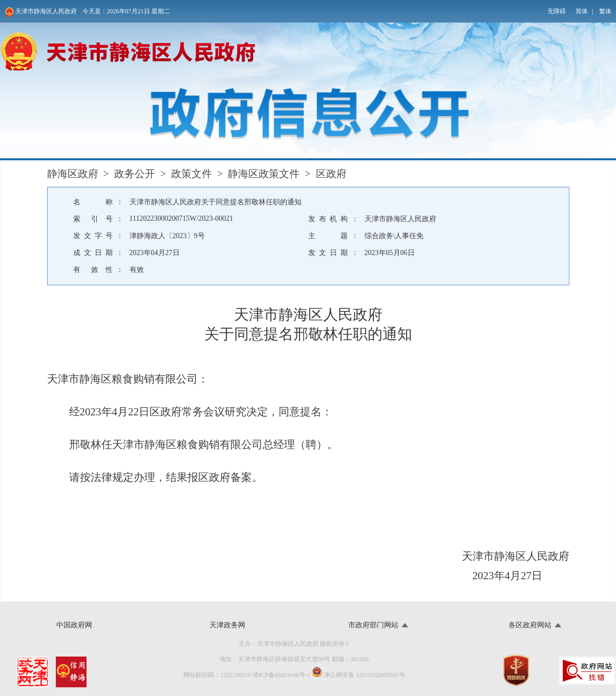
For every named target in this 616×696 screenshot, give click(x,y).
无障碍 (557, 11)
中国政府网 (74, 625)
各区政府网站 (530, 625)
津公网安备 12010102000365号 (358, 673)
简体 (582, 11)
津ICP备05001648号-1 (281, 675)
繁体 (605, 11)
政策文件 (192, 174)
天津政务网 (227, 625)
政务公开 (135, 174)
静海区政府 (73, 174)
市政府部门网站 (373, 625)
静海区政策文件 (264, 174)
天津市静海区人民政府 (41, 12)
